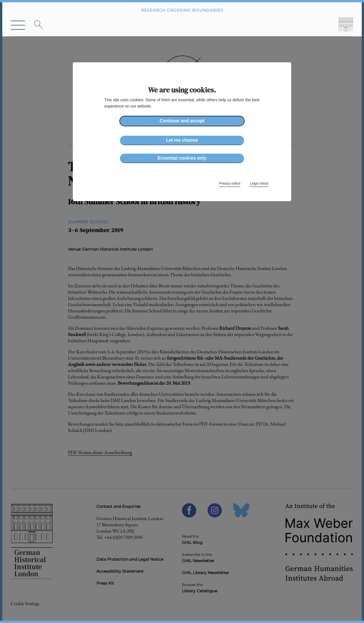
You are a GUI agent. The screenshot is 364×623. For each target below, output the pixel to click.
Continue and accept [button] (182, 121)
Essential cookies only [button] (182, 158)
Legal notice (259, 183)
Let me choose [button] (182, 140)
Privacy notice (230, 183)
